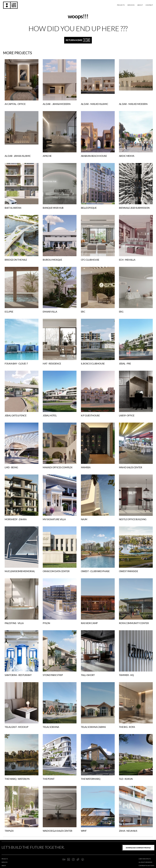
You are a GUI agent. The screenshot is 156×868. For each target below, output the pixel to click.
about (4, 866)
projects (5, 859)
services (4, 862)
